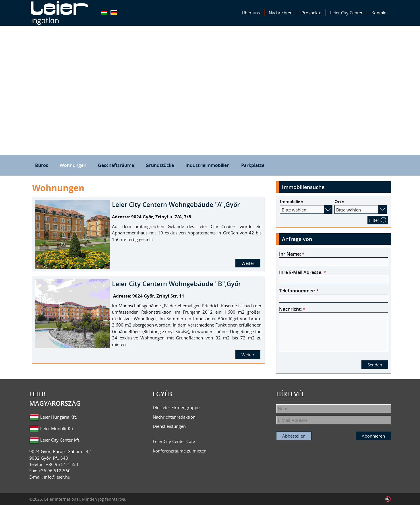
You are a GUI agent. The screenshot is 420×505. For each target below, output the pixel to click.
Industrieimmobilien (208, 165)
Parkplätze (253, 165)
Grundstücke (160, 165)
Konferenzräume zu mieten (180, 451)
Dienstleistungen (169, 426)
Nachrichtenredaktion (174, 417)
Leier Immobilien (59, 13)
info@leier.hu (57, 477)
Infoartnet (388, 499)
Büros (42, 165)
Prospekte (311, 13)
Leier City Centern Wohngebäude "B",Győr (176, 284)
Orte (339, 202)
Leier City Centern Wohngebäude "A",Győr (176, 205)
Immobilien (292, 202)
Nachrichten (281, 13)
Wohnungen (73, 165)
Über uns (251, 13)
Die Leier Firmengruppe (176, 407)
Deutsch (114, 13)
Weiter (248, 263)
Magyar (104, 13)
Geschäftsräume (116, 165)
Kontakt (379, 13)
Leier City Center (346, 13)
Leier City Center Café (174, 441)
